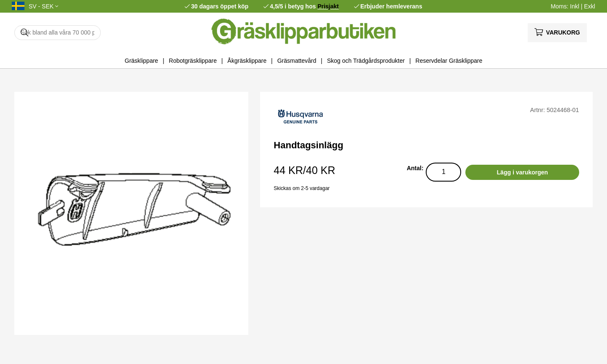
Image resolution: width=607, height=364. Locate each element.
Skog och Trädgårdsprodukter (366, 61)
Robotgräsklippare (193, 61)
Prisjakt (328, 6)
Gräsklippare (141, 61)
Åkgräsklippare (247, 61)
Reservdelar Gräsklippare (449, 61)
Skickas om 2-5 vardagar (302, 188)
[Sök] (58, 33)
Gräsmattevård (297, 61)
